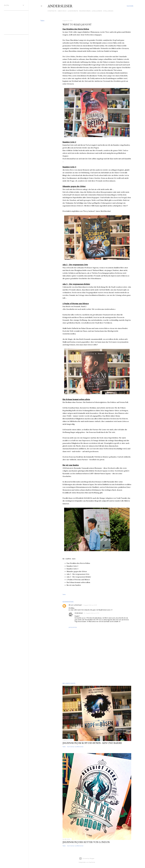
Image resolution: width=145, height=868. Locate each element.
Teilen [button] (42, 21)
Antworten (73, 627)
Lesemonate (73, 11)
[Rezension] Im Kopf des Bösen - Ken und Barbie (92, 743)
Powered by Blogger (87, 858)
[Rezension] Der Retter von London (86, 842)
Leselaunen (97, 11)
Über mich (62, 11)
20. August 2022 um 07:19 (91, 613)
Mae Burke (92, 862)
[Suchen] (130, 6)
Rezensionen (85, 11)
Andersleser (60, 6)
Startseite (52, 11)
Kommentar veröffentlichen (75, 747)
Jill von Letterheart (75, 605)
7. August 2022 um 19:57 (90, 605)
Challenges (108, 11)
